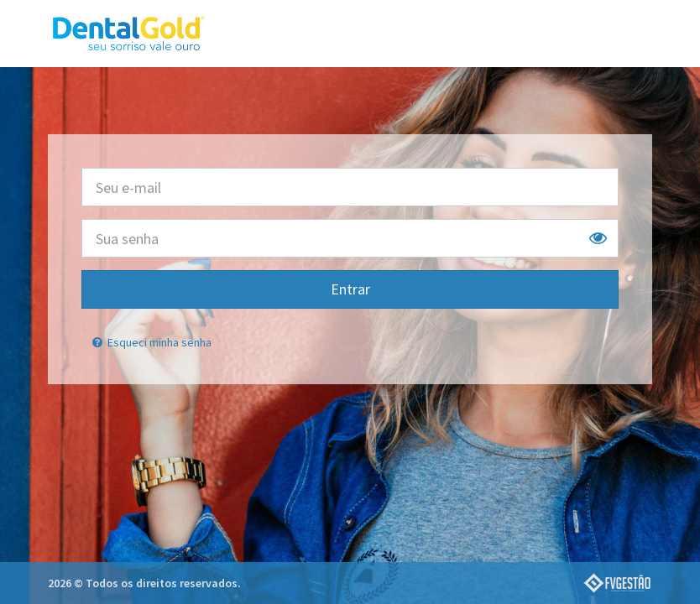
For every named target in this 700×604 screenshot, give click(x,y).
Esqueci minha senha (151, 342)
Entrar (350, 289)
